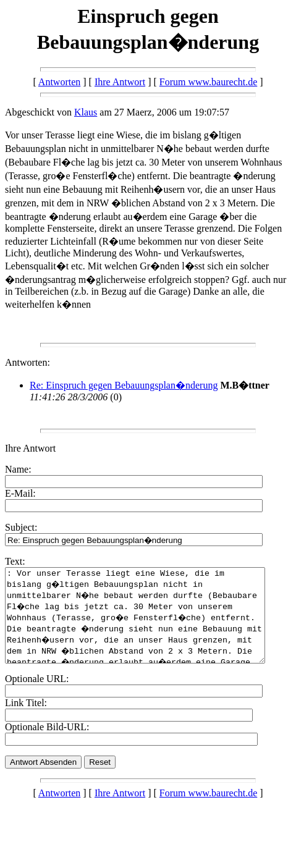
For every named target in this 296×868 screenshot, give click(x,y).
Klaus (86, 112)
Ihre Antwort (120, 82)
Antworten (59, 82)
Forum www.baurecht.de (208, 82)
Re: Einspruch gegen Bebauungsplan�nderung (124, 385)
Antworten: (27, 362)
